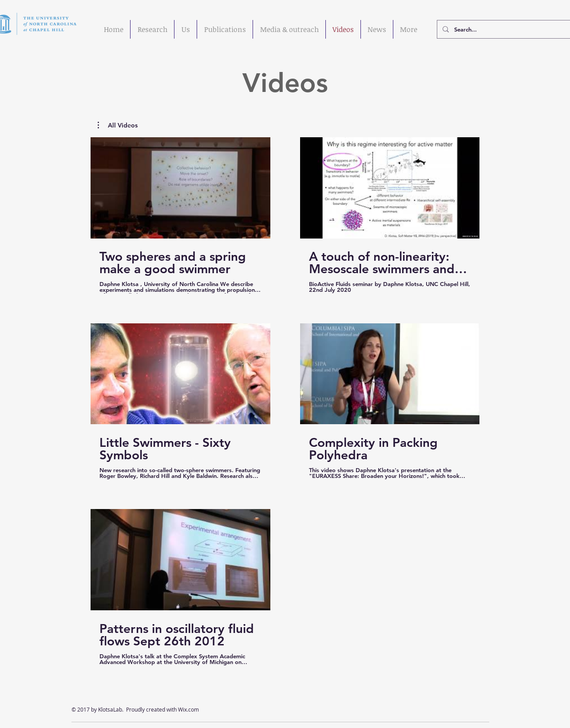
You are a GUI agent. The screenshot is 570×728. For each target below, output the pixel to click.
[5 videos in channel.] (285, 401)
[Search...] (504, 29)
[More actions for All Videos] (118, 125)
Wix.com (188, 709)
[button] (118, 125)
